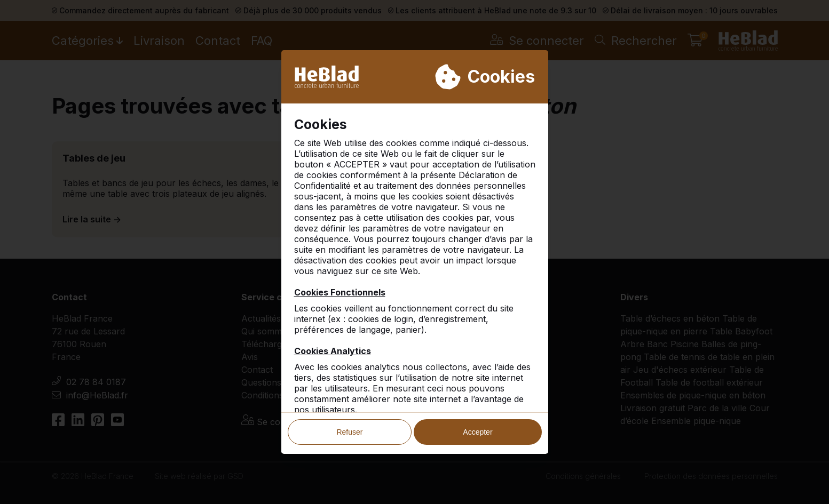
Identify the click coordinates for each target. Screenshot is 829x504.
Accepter (477, 433)
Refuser (349, 433)
